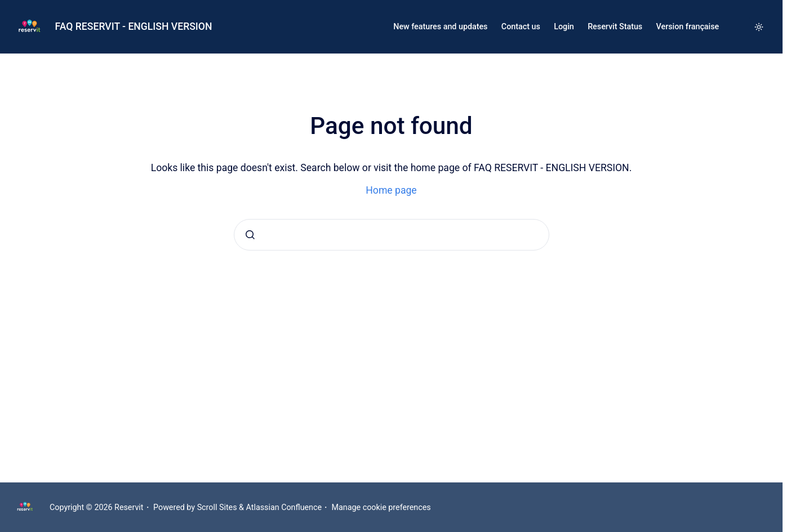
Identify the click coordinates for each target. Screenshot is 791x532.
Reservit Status (615, 26)
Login (564, 26)
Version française (688, 26)
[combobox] (392, 235)
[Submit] (250, 235)
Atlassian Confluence (284, 507)
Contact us (521, 26)
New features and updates (440, 26)
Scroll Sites (217, 507)
